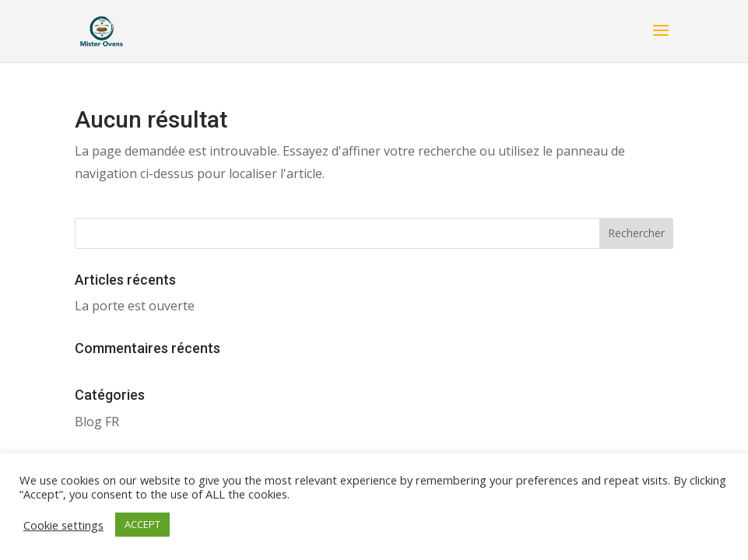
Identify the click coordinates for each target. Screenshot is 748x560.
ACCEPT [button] (142, 524)
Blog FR (97, 422)
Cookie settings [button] (63, 525)
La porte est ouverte (135, 306)
